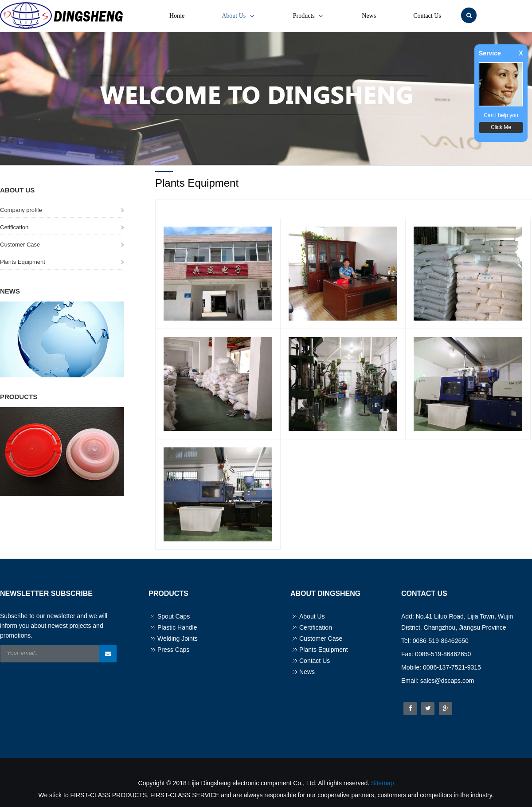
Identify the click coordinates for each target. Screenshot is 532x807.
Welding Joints (178, 639)
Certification (316, 627)
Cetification (14, 227)
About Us (239, 16)
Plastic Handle (177, 627)
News (369, 16)
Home (177, 16)
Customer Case (20, 245)
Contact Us (427, 16)
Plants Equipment (23, 262)
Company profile (21, 210)
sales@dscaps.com (447, 681)
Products (309, 16)
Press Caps (173, 650)
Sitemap (382, 783)
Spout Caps (174, 616)
